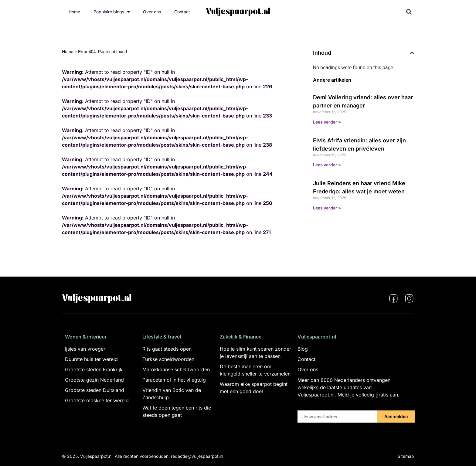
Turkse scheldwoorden (168, 359)
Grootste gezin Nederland (94, 380)
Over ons (152, 12)
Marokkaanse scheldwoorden (176, 369)
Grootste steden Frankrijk (94, 369)
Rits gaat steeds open (167, 349)
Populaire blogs (112, 12)
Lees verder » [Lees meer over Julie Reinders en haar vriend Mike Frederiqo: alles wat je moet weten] (327, 208)
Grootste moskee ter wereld (97, 400)
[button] (409, 12)
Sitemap (406, 456)
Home (74, 12)
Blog (303, 349)
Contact (182, 12)
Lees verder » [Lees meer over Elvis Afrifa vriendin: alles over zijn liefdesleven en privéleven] (327, 165)
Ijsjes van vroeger (85, 349)
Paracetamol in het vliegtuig (174, 380)
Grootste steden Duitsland (95, 390)
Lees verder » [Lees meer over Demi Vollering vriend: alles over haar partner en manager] (327, 122)
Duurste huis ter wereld (91, 359)
